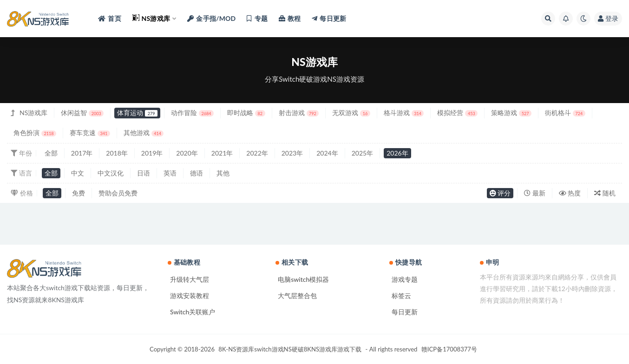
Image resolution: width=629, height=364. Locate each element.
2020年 (187, 153)
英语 (170, 173)
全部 (51, 153)
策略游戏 (511, 113)
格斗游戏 (404, 113)
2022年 (257, 153)
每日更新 (405, 312)
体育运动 (137, 113)
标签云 (401, 296)
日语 (144, 173)
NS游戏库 (33, 113)
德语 (197, 173)
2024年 (327, 153)
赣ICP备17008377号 (449, 349)
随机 (605, 193)
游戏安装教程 (190, 296)
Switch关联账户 (193, 312)
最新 (535, 193)
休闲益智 (82, 113)
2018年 (117, 153)
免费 (79, 193)
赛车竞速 (90, 133)
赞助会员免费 (118, 193)
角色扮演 (35, 133)
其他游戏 (144, 133)
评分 (500, 193)
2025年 (362, 153)
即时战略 (246, 113)
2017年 (82, 153)
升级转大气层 (190, 279)
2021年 (222, 153)
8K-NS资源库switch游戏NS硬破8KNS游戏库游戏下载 (290, 349)
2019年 (152, 153)
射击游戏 (299, 113)
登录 (608, 18)
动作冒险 (192, 113)
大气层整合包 (297, 296)
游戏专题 (405, 279)
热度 (570, 193)
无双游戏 (351, 113)
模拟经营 (457, 113)
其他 (223, 173)
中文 (78, 173)
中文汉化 (111, 173)
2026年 (397, 153)
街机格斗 (565, 113)
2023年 (292, 153)
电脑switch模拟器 (303, 279)
